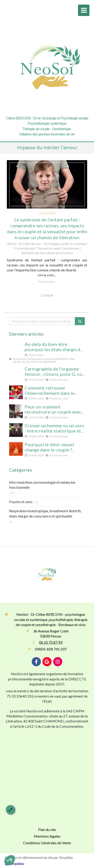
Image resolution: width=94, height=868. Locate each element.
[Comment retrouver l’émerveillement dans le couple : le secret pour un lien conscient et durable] (16, 392)
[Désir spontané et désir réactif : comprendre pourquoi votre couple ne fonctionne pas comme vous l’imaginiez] (16, 449)
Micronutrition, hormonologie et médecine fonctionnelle (42, 485)
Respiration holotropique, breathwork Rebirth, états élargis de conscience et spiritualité (45, 513)
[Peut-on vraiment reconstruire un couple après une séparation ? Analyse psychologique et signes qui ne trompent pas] (16, 411)
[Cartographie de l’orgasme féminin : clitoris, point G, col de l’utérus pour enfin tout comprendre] (16, 373)
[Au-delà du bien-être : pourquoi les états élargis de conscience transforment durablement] (16, 349)
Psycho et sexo (21, 502)
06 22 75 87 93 (51, 642)
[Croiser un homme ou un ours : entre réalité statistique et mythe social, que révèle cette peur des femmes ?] (16, 430)
